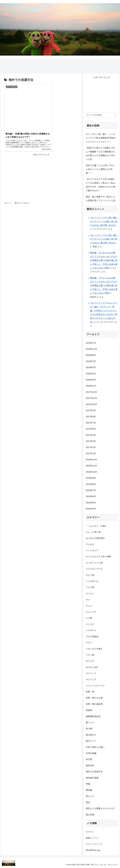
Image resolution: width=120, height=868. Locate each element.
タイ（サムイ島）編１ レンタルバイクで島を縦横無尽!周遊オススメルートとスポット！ (101, 138)
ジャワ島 (90, 587)
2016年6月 (91, 496)
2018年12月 (91, 349)
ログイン (90, 832)
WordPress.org (93, 850)
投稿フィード (92, 838)
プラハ (89, 643)
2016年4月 (91, 509)
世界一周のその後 (94, 698)
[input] (101, 115)
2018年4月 (91, 380)
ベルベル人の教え (94, 649)
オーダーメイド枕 (94, 563)
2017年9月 (91, 410)
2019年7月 (91, 343)
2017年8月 (91, 417)
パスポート (91, 630)
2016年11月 (91, 466)
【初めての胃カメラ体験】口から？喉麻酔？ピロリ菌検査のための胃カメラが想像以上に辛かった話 (101, 154)
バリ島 (89, 618)
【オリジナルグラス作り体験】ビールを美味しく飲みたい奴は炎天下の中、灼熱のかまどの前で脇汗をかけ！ (101, 185)
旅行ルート (91, 741)
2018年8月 (91, 355)
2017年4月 (91, 435)
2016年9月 (91, 478)
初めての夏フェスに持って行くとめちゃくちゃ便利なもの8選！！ (101, 169)
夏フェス (90, 722)
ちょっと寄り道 (93, 532)
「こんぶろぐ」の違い (96, 526)
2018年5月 (91, 374)
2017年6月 (91, 429)
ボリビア (90, 661)
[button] (115, 115)
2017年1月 (91, 454)
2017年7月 (91, 423)
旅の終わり (91, 735)
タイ (88, 600)
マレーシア (91, 679)
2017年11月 (91, 398)
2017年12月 (91, 392)
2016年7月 (91, 490)
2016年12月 (91, 460)
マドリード (91, 673)
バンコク (90, 624)
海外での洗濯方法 (94, 772)
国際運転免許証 (93, 716)
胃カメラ (90, 796)
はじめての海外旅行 (95, 538)
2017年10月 (91, 404)
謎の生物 (90, 815)
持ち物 (89, 729)
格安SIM (90, 766)
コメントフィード (94, 844)
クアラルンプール (94, 569)
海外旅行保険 (92, 778)
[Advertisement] (41, 170)
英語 (88, 802)
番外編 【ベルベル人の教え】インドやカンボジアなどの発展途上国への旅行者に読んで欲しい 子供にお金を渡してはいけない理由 (104, 260)
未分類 (89, 759)
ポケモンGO (92, 667)
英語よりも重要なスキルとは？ (101, 808)
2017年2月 (91, 447)
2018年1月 (91, 386)
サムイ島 (90, 575)
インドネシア (92, 550)
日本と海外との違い (95, 747)
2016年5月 (91, 503)
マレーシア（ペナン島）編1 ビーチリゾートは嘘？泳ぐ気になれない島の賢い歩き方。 (104, 221)
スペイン (90, 594)
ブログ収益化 (92, 637)
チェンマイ (91, 612)
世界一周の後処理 (94, 704)
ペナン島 (90, 655)
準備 (88, 784)
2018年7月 (91, 361)
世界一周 (90, 692)
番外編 (89, 790)
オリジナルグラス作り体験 (98, 557)
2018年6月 (91, 367)
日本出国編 (91, 753)
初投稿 (89, 710)
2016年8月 (91, 484)
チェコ (89, 606)
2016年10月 (91, 472)
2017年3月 (91, 441)
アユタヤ (90, 544)
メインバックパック (95, 686)
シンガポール (92, 581)
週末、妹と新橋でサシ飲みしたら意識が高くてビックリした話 (101, 199)
